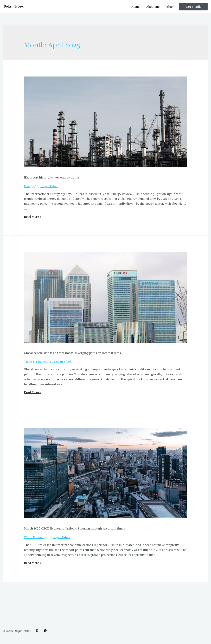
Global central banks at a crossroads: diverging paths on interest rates (72, 353)
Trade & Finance (36, 361)
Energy (29, 186)
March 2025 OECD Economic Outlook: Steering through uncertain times (74, 528)
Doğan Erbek (23, 631)
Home (137, 7)
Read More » (33, 216)
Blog (170, 7)
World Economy (35, 537)
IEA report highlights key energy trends (52, 177)
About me (154, 7)
